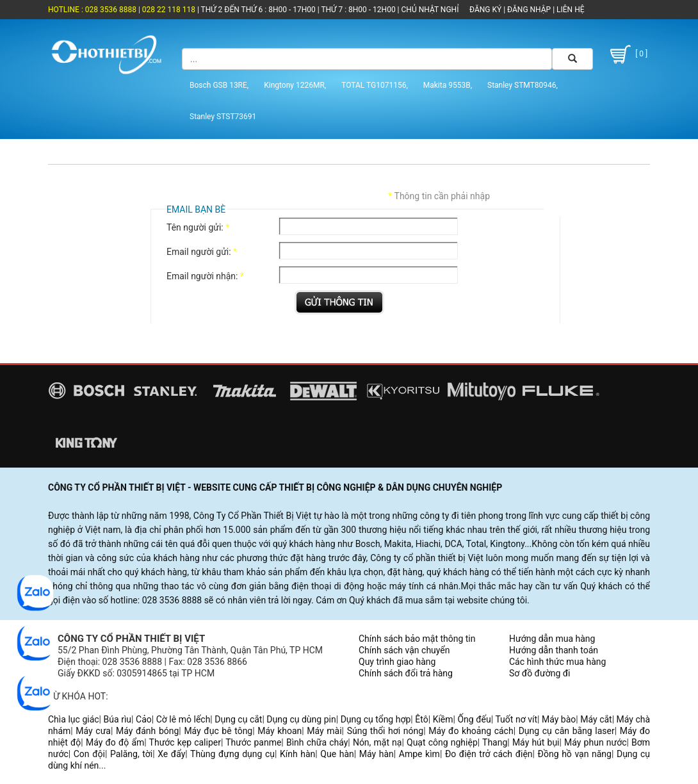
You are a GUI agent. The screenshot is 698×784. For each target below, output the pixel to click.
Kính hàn (297, 754)
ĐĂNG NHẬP (529, 10)
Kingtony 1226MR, (295, 85)
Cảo (144, 719)
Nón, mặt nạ (377, 742)
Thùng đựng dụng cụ (232, 754)
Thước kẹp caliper (185, 742)
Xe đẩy (171, 754)
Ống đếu (474, 719)
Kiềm (443, 719)
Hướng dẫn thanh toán (554, 650)
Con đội (89, 754)
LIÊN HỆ (569, 10)
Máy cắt (596, 719)
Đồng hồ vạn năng (575, 754)
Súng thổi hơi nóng (386, 731)
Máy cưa (93, 731)
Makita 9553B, (448, 85)
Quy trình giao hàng (397, 662)
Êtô (421, 719)
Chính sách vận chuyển (404, 650)
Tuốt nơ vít (516, 719)
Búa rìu (118, 719)
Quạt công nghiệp (442, 742)
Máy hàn (377, 754)
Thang (495, 742)
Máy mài (324, 731)
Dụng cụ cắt (238, 719)
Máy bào (559, 719)
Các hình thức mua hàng (557, 662)
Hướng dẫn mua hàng (552, 639)
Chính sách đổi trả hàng (406, 673)
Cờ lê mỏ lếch (183, 719)
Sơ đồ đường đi (540, 673)
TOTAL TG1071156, (375, 85)
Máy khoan (280, 731)
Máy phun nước (595, 742)
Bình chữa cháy (317, 742)
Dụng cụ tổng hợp (376, 719)
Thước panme (253, 742)
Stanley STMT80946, (523, 85)
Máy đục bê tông (218, 731)
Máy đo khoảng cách (471, 731)
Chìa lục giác (74, 719)
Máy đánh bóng (147, 731)
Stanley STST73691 (223, 117)
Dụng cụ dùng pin (301, 719)
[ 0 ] (628, 54)
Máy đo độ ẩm (115, 742)
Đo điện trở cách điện (489, 754)
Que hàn (337, 754)
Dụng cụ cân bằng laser (567, 731)
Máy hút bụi (536, 742)
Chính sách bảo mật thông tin (417, 639)
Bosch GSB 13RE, (219, 85)
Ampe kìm (419, 754)
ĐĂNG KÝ (485, 10)
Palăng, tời (131, 754)
